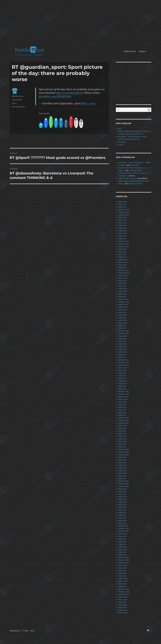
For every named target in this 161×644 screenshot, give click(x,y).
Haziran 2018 (123, 333)
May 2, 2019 (89, 103)
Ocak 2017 (122, 378)
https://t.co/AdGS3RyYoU (70, 93)
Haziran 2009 (123, 594)
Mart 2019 (122, 312)
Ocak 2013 (122, 500)
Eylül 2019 (122, 297)
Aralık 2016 (123, 381)
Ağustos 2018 (123, 331)
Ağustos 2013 (123, 481)
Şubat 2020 (122, 283)
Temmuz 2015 (124, 420)
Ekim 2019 (122, 294)
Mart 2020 (122, 281)
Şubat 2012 (122, 513)
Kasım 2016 (123, 384)
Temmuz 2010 (124, 560)
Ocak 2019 (122, 318)
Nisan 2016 (122, 402)
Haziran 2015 (123, 423)
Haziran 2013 (123, 486)
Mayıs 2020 (123, 276)
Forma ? (121, 144)
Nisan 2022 (123, 220)
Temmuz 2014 (124, 452)
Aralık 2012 (122, 502)
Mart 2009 (122, 602)
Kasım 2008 (123, 613)
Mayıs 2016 (123, 399)
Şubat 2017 (122, 376)
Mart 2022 (122, 223)
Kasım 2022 (123, 202)
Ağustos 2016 (123, 391)
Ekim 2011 (122, 523)
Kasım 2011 (122, 521)
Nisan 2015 (122, 428)
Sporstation (135, 165)
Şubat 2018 (122, 344)
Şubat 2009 (123, 605)
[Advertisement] (81, 24)
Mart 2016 (122, 405)
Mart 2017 (122, 373)
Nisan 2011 (122, 536)
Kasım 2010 (123, 550)
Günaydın (122, 142)
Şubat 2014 (122, 465)
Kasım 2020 (123, 262)
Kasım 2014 (123, 442)
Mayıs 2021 (122, 249)
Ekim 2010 (122, 552)
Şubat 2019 (122, 315)
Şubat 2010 (122, 573)
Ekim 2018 (122, 326)
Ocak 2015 (122, 436)
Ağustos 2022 (123, 210)
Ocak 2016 (122, 410)
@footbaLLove (18, 96)
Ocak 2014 (122, 468)
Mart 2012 (122, 510)
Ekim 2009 (122, 584)
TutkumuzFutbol (135, 170)
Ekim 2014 (122, 444)
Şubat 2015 (122, 434)
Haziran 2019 (123, 304)
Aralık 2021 (122, 231)
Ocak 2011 (122, 544)
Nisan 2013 (122, 492)
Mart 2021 (122, 254)
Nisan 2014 (122, 460)
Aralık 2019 (123, 289)
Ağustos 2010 (123, 557)
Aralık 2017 (122, 349)
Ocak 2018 (122, 347)
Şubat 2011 (122, 542)
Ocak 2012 (122, 515)
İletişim (143, 51)
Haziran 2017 (123, 365)
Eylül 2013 (122, 478)
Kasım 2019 (123, 291)
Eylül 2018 (122, 328)
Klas (120, 129)
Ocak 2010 (122, 576)
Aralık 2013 (122, 471)
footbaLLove (15, 631)
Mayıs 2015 (122, 426)
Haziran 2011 (123, 531)
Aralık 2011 (122, 518)
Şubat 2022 (122, 225)
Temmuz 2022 (124, 212)
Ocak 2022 (122, 228)
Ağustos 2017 (123, 360)
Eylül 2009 (122, 586)
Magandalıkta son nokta (128, 178)
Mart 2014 (122, 463)
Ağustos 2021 (123, 241)
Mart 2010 (122, 571)
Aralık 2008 (123, 610)
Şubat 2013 (122, 497)
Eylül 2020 (122, 268)
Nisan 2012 (122, 507)
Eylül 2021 (122, 239)
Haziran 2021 (123, 247)
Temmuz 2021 (124, 244)
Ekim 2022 (122, 204)
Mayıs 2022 (123, 218)
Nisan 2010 (122, 568)
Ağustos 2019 (123, 299)
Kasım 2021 (123, 233)
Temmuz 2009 (124, 592)
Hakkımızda (129, 51)
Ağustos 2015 (123, 418)
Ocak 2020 (122, 286)
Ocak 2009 (122, 608)
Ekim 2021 (122, 236)
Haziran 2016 (123, 397)
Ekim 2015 (122, 413)
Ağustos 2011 (123, 526)
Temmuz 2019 (124, 302)
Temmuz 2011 (124, 528)
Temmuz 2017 (124, 362)
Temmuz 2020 (124, 273)
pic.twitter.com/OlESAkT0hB (55, 96)
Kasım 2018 (123, 323)
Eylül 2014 (122, 447)
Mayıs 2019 (123, 307)
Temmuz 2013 (124, 484)
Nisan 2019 (122, 310)
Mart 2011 (122, 539)
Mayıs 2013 (122, 489)
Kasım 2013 (123, 473)
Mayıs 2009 (123, 597)
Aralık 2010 (122, 547)
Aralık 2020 (123, 260)
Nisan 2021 (122, 252)
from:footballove (18, 107)
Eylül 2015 (122, 415)
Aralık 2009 (123, 579)
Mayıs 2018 (122, 336)
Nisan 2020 (123, 278)
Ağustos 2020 (123, 270)
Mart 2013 (122, 494)
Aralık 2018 (122, 320)
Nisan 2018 (122, 339)
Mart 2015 (122, 431)
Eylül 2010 (122, 555)
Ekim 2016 (122, 386)
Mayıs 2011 (122, 534)
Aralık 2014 (122, 439)
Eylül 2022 (122, 207)
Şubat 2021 (122, 257)
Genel (14, 103)
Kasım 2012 (123, 505)
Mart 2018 (122, 341)
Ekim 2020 (122, 265)
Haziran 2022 (123, 215)
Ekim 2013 (122, 476)
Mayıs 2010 (122, 565)
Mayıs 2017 (122, 368)
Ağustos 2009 (124, 589)
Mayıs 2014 (122, 457)
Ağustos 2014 (123, 449)
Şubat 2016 (122, 407)
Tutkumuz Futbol (135, 184)
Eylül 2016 (122, 389)
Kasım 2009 (123, 581)
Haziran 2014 (123, 455)
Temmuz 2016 (124, 394)
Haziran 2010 (123, 563)
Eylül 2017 (122, 357)
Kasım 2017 (123, 352)
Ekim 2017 (122, 355)
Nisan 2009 (123, 600)
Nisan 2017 (122, 370)
